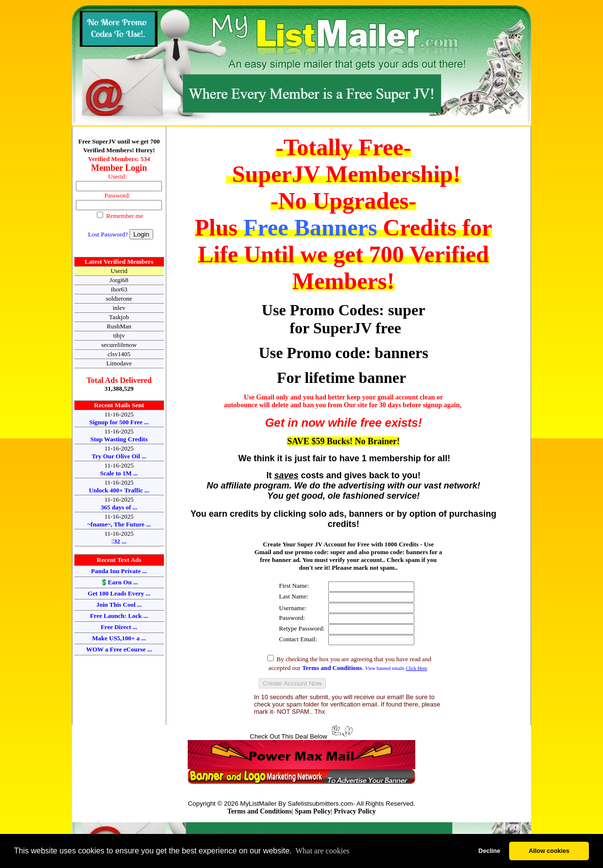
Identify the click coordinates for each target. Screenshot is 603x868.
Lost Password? (108, 234)
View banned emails (396, 668)
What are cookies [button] (322, 851)
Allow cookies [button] (549, 851)
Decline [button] (489, 851)
